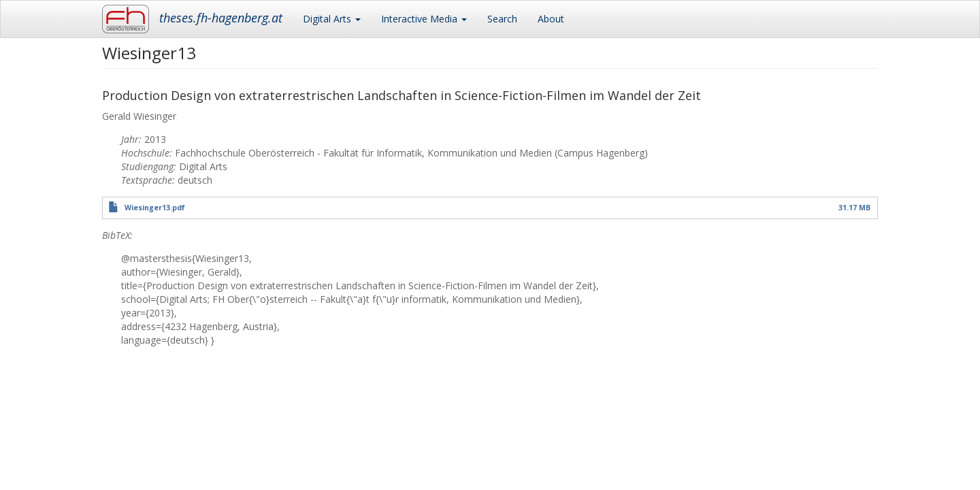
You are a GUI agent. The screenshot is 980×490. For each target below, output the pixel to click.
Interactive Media (424, 19)
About (551, 19)
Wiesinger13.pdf (155, 208)
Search (502, 19)
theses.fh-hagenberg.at (221, 18)
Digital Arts (332, 19)
